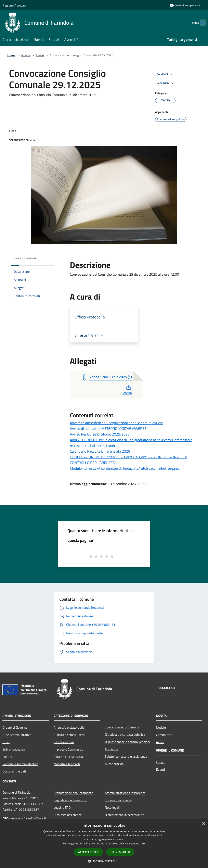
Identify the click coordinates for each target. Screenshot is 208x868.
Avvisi (40, 55)
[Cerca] (201, 23)
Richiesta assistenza (68, 815)
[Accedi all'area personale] (185, 5)
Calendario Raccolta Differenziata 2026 (100, 451)
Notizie (161, 727)
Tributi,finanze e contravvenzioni (127, 742)
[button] (104, 861)
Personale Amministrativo (20, 764)
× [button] (203, 824)
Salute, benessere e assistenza (126, 756)
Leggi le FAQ (62, 807)
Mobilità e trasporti (67, 764)
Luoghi (161, 762)
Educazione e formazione (122, 727)
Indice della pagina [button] (25, 258)
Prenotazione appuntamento (73, 793)
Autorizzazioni (115, 764)
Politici (7, 757)
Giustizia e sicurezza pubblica (125, 734)
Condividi (165, 75)
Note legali (112, 807)
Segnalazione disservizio (70, 800)
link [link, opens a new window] (143, 844)
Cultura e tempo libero (69, 735)
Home (11, 55)
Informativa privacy (118, 800)
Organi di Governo (15, 727)
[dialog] (104, 844)
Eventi (160, 769)
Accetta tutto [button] (88, 852)
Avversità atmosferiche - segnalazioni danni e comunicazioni (116, 423)
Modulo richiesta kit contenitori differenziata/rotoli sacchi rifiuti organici (125, 468)
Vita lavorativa (64, 742)
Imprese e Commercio (68, 749)
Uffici (6, 742)
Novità (26, 55)
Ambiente (112, 749)
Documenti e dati (14, 771)
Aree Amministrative (17, 735)
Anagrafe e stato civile (69, 727)
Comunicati (164, 735)
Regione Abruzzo (14, 5)
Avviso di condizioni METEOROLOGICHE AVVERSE (108, 429)
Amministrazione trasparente (125, 793)
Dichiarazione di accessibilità (125, 815)
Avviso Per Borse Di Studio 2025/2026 (100, 434)
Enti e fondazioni (14, 749)
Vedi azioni (166, 83)
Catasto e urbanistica (68, 757)
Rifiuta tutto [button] (120, 852)
